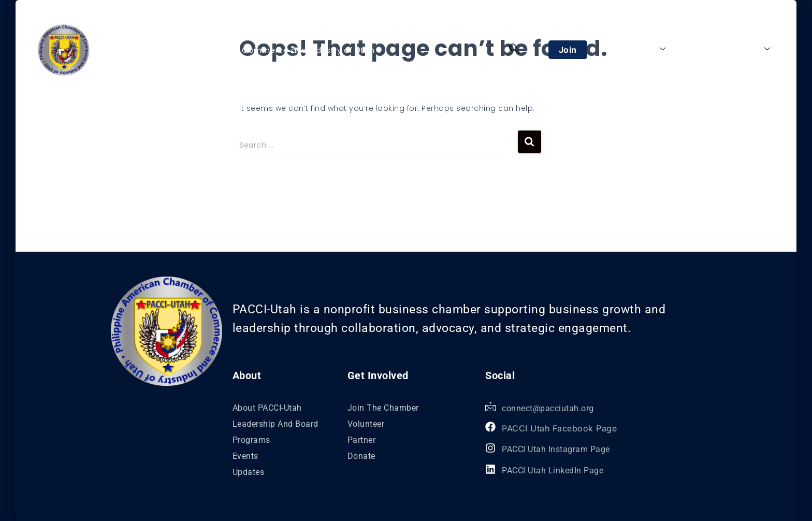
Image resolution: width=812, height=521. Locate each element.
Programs (699, 49)
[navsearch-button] (514, 50)
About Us (642, 49)
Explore (750, 49)
